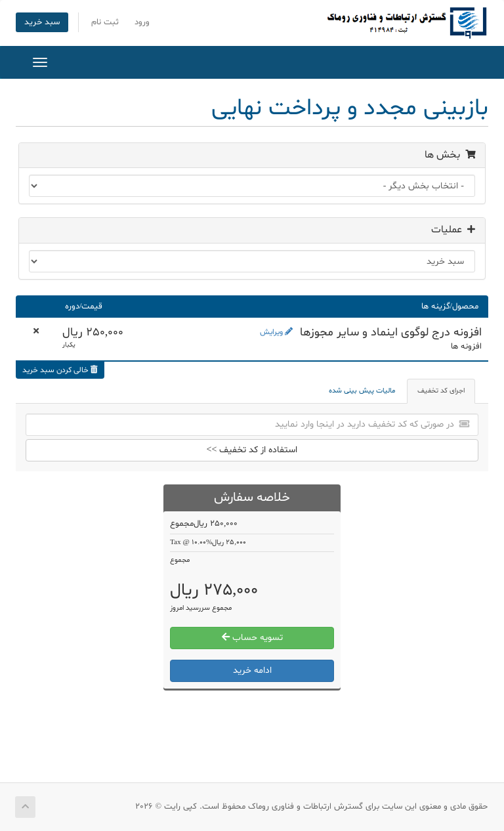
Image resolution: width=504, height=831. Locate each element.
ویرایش (276, 332)
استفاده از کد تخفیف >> (252, 450)
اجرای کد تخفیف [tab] (441, 391)
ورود (142, 22)
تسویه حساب (252, 638)
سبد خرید (42, 22)
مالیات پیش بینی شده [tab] (362, 391)
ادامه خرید (252, 671)
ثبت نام (105, 22)
